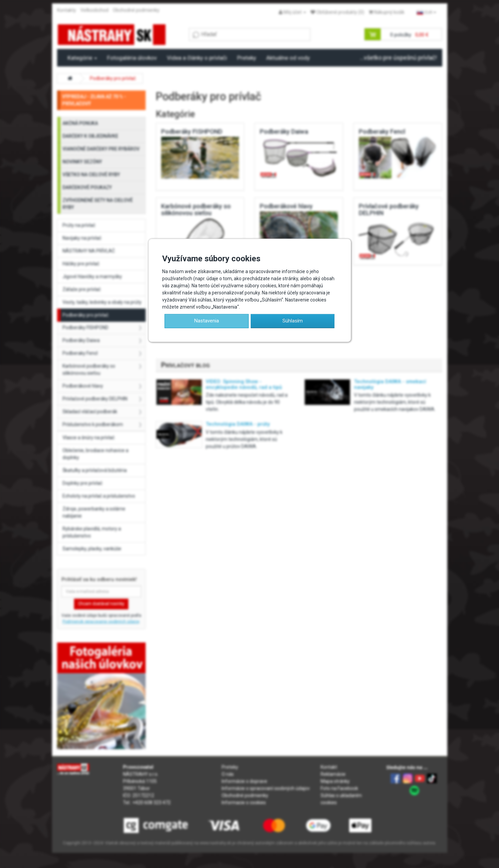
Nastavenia (207, 321)
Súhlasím (293, 321)
